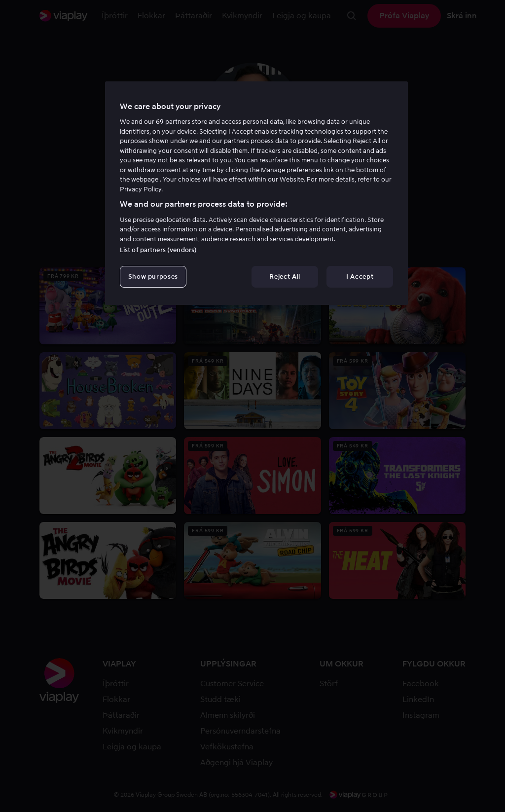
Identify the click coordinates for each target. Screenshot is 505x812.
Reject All (285, 277)
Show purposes (153, 277)
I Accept (360, 277)
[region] (256, 193)
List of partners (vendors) (158, 250)
